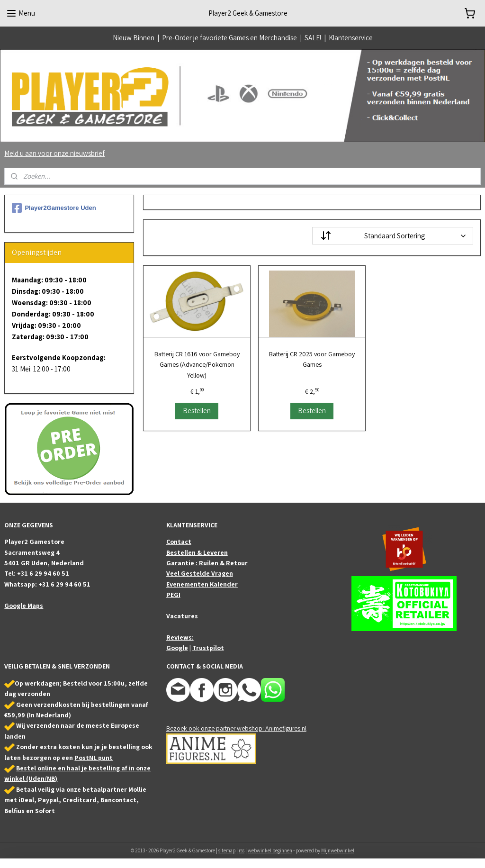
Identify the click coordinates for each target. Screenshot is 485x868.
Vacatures (182, 616)
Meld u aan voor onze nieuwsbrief (54, 153)
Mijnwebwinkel (338, 850)
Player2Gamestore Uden (54, 208)
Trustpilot (208, 648)
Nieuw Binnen (134, 38)
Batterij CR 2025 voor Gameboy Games (312, 359)
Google (177, 648)
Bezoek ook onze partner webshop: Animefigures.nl (236, 728)
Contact (179, 542)
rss (242, 850)
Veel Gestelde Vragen (200, 573)
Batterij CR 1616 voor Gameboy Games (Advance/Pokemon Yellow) (197, 365)
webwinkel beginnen (270, 850)
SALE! (313, 38)
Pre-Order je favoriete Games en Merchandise (229, 38)
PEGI (173, 595)
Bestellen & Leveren (197, 552)
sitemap (227, 850)
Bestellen (197, 411)
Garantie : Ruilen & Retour (207, 563)
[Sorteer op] (392, 236)
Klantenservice (351, 38)
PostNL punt (94, 758)
